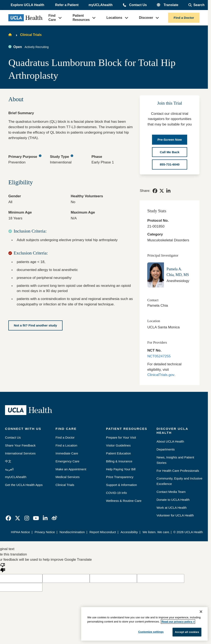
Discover (146, 18)
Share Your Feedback (20, 445)
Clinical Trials (31, 35)
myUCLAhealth (101, 5)
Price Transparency (120, 477)
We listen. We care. (156, 532)
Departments (166, 449)
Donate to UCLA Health (173, 500)
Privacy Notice (45, 532)
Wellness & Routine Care (124, 501)
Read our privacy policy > (178, 622)
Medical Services (68, 477)
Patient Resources (81, 18)
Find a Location (66, 445)
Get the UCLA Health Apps (24, 485)
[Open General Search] (196, 5)
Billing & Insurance (119, 461)
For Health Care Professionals (178, 471)
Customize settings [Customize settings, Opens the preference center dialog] (151, 632)
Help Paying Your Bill (121, 469)
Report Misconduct (103, 532)
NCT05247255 (159, 356)
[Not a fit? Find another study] (35, 325)
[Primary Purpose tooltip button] (40, 156)
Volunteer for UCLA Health (175, 515)
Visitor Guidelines (118, 445)
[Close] (201, 612)
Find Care (52, 18)
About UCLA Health (170, 441)
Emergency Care (68, 461)
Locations (114, 18)
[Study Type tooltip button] (72, 156)
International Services (20, 453)
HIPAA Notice (20, 532)
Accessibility (129, 532)
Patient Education (118, 453)
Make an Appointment (71, 469)
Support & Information (121, 485)
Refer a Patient (67, 5)
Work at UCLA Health (172, 508)
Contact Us (138, 5)
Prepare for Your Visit (121, 437)
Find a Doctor (184, 18)
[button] (28, 5)
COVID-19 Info (116, 493)
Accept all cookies (187, 632)
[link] (155, 191)
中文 (8, 461)
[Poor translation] (3, 567)
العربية (9, 469)
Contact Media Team (171, 492)
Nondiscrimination (72, 532)
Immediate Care (67, 453)
